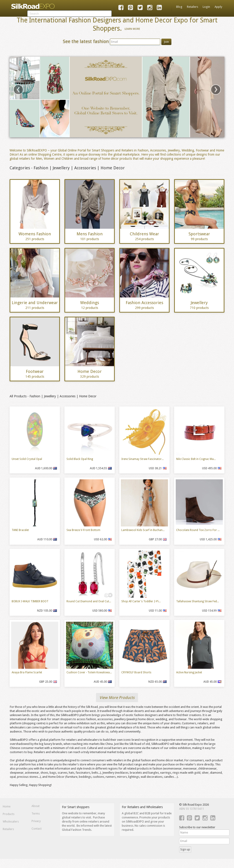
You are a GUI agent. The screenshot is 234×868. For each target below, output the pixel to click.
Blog (179, 7)
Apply (218, 7)
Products (9, 814)
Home (7, 806)
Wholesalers (11, 822)
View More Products (117, 698)
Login (206, 7)
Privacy (36, 821)
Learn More (132, 29)
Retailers (193, 7)
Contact (37, 829)
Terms (36, 814)
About (36, 806)
